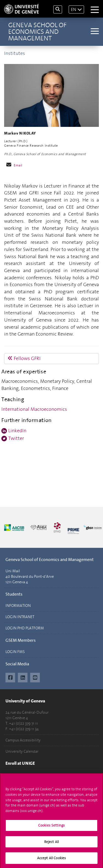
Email (18, 165)
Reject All (51, 844)
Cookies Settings (51, 827)
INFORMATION (18, 606)
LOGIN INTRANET (20, 617)
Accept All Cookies (51, 860)
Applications (16, 775)
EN (73, 9)
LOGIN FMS (15, 652)
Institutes (15, 53)
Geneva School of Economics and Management (37, 32)
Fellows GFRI (24, 358)
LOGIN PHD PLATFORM (25, 628)
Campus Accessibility (23, 740)
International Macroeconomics (34, 409)
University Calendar (22, 751)
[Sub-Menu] (94, 32)
